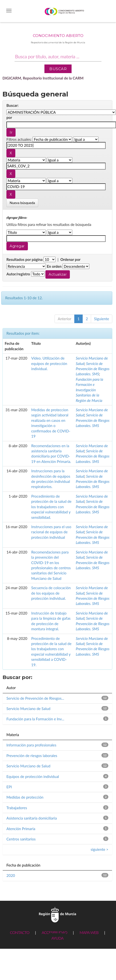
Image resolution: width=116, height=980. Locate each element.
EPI (9, 787)
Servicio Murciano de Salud (28, 709)
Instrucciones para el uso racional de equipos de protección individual (51, 532)
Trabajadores (17, 808)
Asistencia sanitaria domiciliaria (32, 818)
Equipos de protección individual (33, 776)
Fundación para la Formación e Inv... (35, 719)
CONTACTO (20, 932)
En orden (54, 266)
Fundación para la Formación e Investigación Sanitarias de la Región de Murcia (89, 390)
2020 (11, 875)
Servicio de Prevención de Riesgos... (35, 698)
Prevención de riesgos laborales (32, 756)
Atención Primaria (21, 829)
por (9, 117)
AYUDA (57, 938)
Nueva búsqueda (22, 203)
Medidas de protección (25, 797)
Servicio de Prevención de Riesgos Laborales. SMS (93, 369)
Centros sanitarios (21, 839)
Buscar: (12, 105)
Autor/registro (18, 274)
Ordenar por (70, 259)
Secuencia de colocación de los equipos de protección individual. (51, 593)
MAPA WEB (89, 932)
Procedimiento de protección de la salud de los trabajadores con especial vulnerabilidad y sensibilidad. (51, 507)
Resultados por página (25, 259)
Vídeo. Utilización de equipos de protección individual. (49, 363)
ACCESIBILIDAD (54, 932)
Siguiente (102, 319)
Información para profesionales (31, 745)
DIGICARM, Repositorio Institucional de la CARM (43, 78)
